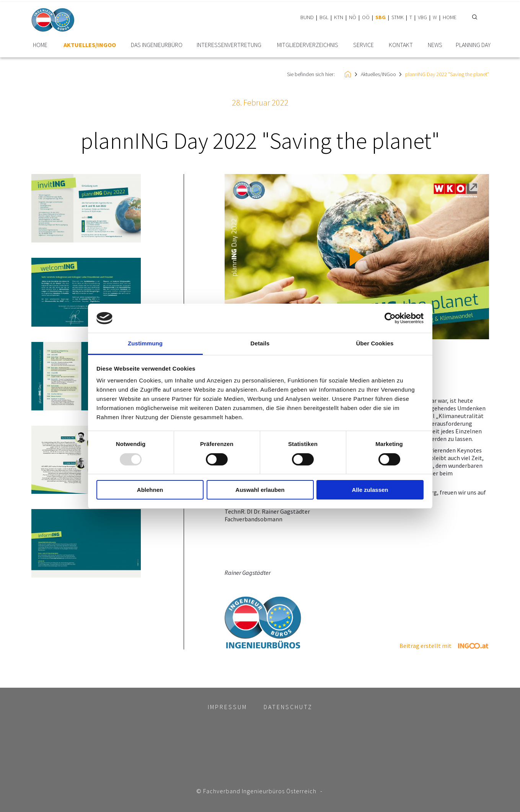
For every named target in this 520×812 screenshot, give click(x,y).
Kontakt (401, 45)
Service (364, 45)
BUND (307, 17)
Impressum (227, 707)
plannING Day (473, 45)
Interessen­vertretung (229, 45)
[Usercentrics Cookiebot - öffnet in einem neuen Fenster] (390, 318)
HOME (450, 17)
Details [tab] (260, 343)
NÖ (353, 17)
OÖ (366, 17)
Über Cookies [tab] (375, 343)
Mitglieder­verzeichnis (308, 45)
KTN (339, 17)
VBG (422, 17)
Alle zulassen (370, 490)
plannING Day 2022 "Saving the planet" (447, 74)
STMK (398, 17)
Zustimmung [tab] (145, 343)
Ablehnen (150, 490)
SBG (381, 17)
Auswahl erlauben (260, 490)
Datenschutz (288, 707)
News (435, 45)
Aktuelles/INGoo (90, 45)
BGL (324, 17)
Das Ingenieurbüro (157, 45)
